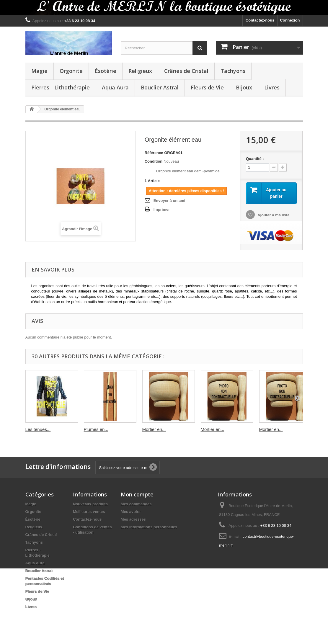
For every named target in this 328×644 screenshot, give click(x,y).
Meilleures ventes (89, 512)
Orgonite (71, 71)
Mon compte (137, 494)
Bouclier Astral (160, 87)
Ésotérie (106, 71)
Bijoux (244, 87)
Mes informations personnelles (149, 527)
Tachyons (233, 71)
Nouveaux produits (90, 504)
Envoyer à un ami (169, 201)
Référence (154, 153)
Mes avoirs (131, 512)
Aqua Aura (115, 87)
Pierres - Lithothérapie (61, 87)
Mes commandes (136, 504)
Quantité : (255, 159)
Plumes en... (96, 429)
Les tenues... (38, 429)
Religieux (140, 71)
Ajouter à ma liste (273, 215)
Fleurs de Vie (207, 87)
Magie (39, 71)
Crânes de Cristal (186, 71)
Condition (154, 161)
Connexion (290, 20)
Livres (272, 87)
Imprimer (162, 209)
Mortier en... (154, 429)
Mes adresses (133, 519)
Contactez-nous (260, 20)
